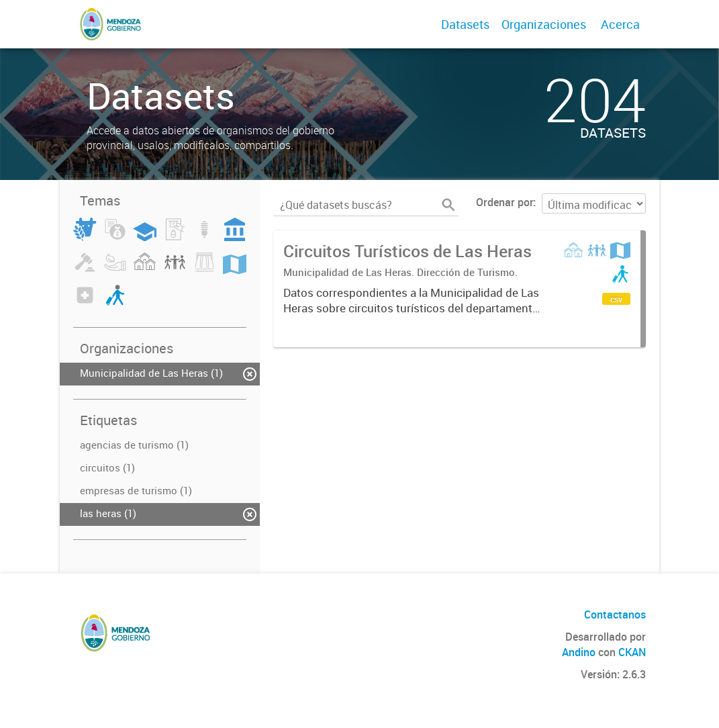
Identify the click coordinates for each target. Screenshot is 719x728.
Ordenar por (505, 202)
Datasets (465, 24)
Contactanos (615, 615)
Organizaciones (544, 24)
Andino (579, 652)
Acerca (620, 24)
